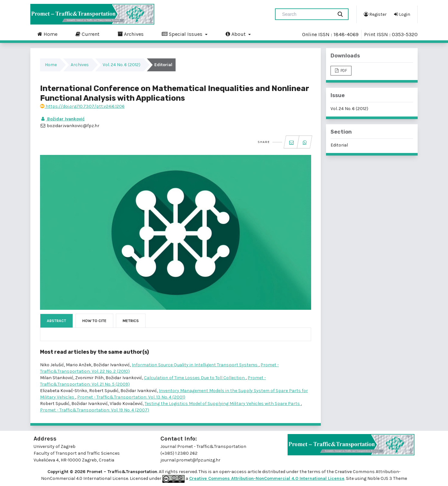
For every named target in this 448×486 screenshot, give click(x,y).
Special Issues (183, 34)
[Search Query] (307, 14)
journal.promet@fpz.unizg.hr (190, 460)
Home (47, 34)
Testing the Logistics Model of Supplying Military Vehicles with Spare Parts (223, 404)
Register (375, 14)
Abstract (56, 321)
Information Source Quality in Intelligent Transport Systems (195, 365)
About (236, 34)
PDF (343, 71)
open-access (233, 472)
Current (87, 34)
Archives (131, 34)
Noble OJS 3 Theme (387, 478)
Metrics (131, 321)
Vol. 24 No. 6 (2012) (122, 65)
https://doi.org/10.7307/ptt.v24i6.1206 (82, 106)
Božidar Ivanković (62, 119)
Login (402, 14)
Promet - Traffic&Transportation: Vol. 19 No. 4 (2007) (95, 410)
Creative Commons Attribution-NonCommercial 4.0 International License (267, 478)
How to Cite (94, 321)
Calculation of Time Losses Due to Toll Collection (195, 378)
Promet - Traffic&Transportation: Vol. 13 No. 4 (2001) (131, 397)
